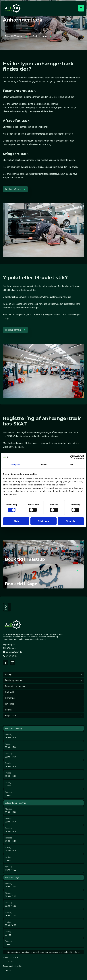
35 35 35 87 (12, 656)
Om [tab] (72, 465)
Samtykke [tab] (15, 465)
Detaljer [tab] (44, 465)
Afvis (16, 521)
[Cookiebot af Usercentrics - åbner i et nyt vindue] (72, 457)
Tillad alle (71, 521)
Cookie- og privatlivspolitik (12, 966)
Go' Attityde (7, 970)
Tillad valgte (44, 521)
